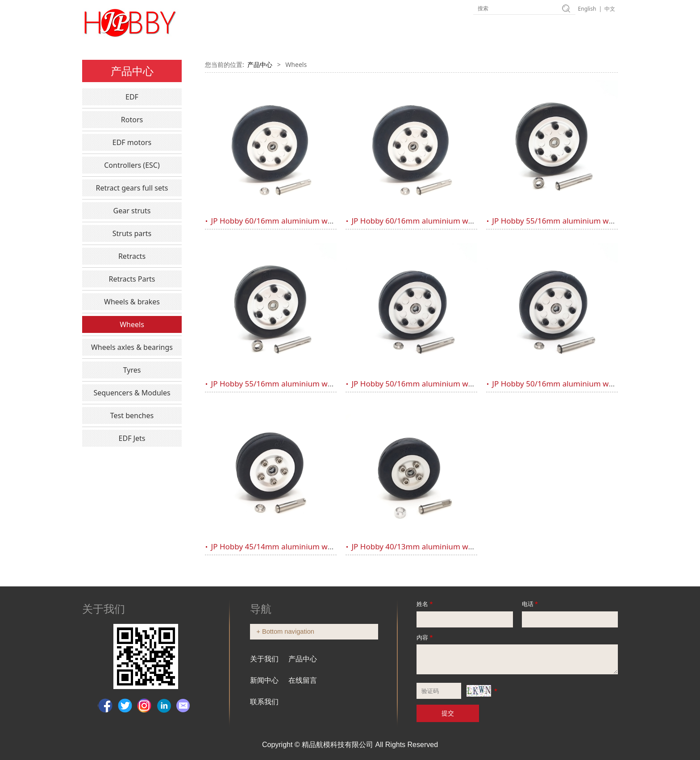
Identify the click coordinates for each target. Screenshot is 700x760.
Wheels (132, 324)
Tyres (132, 370)
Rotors (132, 120)
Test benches (132, 415)
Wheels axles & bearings (132, 347)
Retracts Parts (132, 279)
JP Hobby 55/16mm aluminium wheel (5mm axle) (579, 221)
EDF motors (132, 142)
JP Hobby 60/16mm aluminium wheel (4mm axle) (438, 221)
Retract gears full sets (132, 188)
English (587, 9)
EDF (132, 97)
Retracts (132, 256)
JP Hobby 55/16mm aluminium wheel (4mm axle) (298, 384)
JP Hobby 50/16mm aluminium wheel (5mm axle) (438, 384)
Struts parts (132, 233)
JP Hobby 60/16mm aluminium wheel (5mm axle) (298, 221)
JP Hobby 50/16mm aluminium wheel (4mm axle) (579, 384)
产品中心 (260, 64)
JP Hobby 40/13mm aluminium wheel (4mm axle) (438, 546)
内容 (425, 637)
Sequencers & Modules (132, 393)
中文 (610, 9)
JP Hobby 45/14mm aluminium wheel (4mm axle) (298, 546)
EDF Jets (132, 438)
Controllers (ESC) (132, 165)
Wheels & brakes (132, 302)
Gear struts (132, 211)
